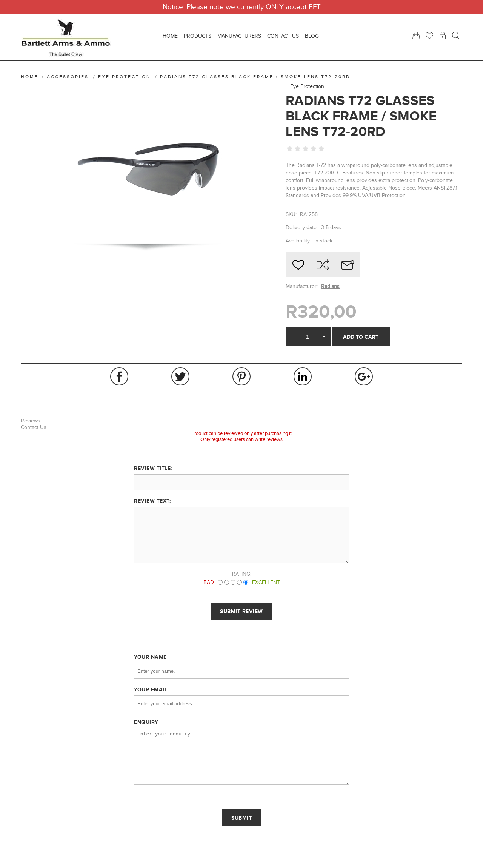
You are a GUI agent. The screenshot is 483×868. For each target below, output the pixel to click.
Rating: (242, 574)
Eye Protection (307, 86)
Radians (330, 286)
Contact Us (34, 427)
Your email (151, 689)
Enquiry (146, 722)
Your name (150, 657)
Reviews (31, 421)
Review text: (152, 501)
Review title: (153, 468)
